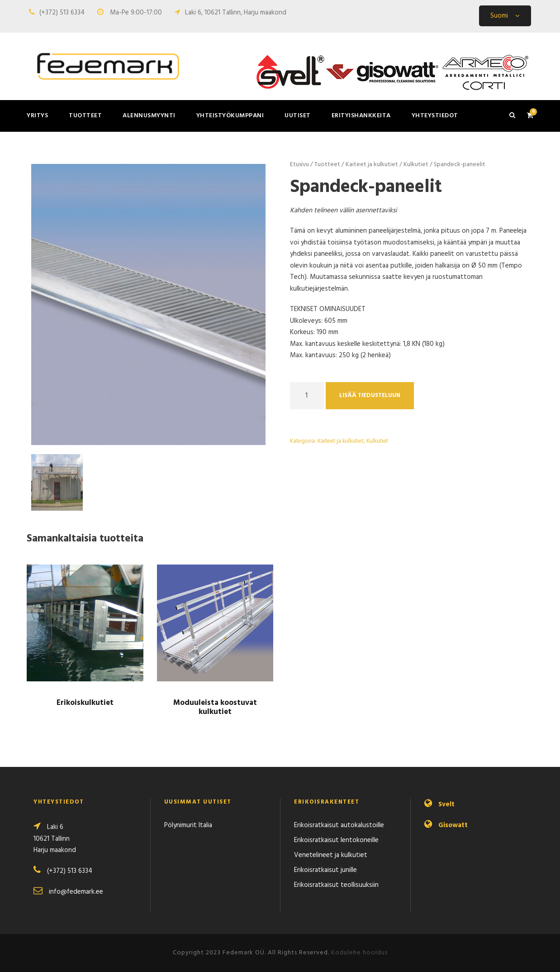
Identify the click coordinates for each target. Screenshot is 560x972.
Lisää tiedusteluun (370, 395)
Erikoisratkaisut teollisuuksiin (336, 885)
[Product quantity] (307, 396)
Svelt (446, 804)
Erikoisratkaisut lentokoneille (336, 840)
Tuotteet (85, 116)
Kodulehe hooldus (359, 953)
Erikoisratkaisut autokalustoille (339, 825)
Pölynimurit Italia (188, 825)
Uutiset (298, 116)
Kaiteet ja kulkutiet (372, 165)
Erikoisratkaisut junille (325, 870)
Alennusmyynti (149, 116)
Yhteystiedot (435, 116)
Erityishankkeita (361, 116)
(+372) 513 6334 (62, 13)
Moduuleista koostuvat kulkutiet (215, 707)
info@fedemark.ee (76, 892)
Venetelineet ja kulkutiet (331, 855)
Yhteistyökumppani (230, 116)
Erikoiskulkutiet (85, 703)
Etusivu (299, 165)
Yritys (37, 116)
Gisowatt (453, 825)
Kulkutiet (416, 165)
